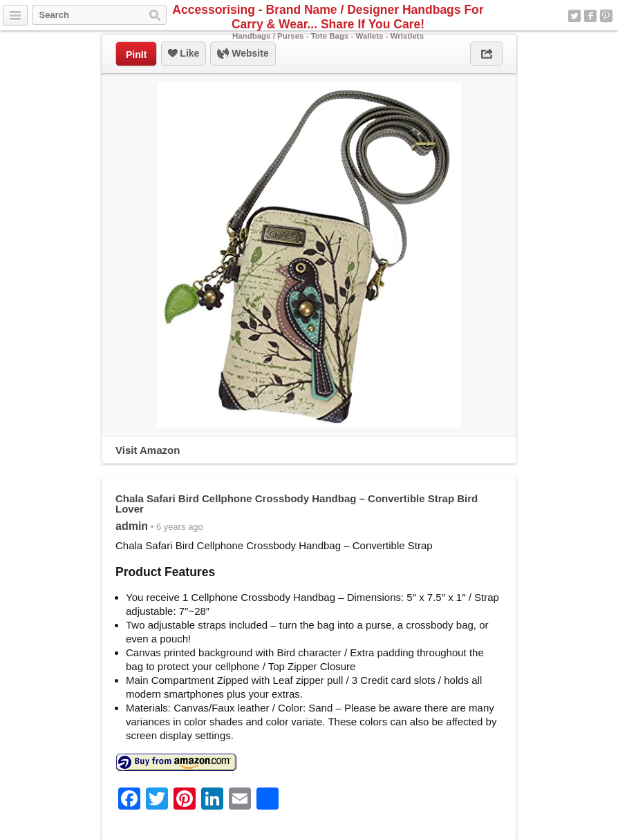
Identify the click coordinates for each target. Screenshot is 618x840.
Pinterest (606, 16)
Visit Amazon (148, 450)
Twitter (574, 16)
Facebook (590, 16)
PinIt (136, 55)
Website (243, 54)
